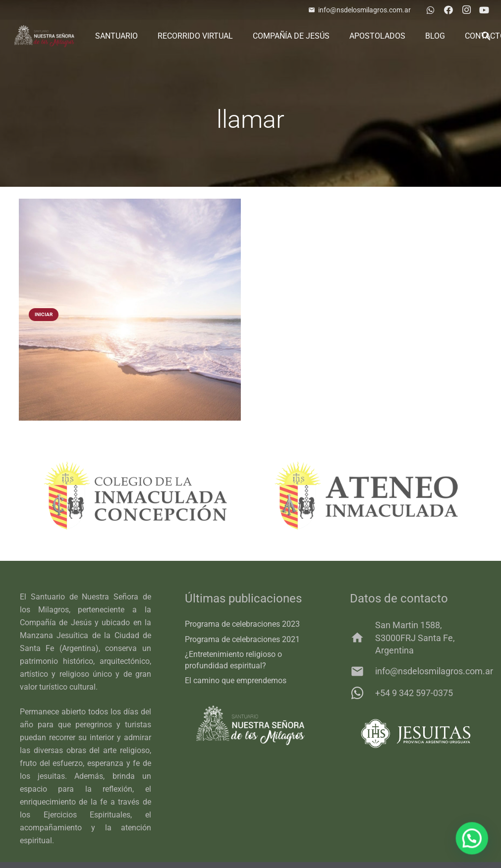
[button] (474, 844)
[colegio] (135, 495)
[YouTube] (484, 10)
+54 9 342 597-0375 (414, 693)
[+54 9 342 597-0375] (362, 693)
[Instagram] (466, 10)
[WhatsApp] (431, 10)
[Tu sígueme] (130, 310)
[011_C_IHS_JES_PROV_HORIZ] (416, 733)
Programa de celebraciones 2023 (242, 624)
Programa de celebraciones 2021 (242, 639)
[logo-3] (44, 36)
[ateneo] (366, 495)
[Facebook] (448, 10)
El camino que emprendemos (236, 680)
